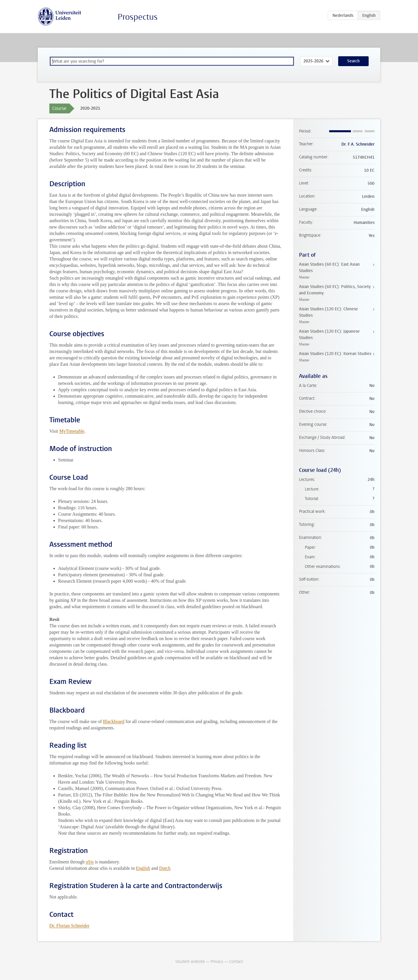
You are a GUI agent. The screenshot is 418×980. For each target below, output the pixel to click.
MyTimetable (72, 431)
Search (353, 61)
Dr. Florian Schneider (69, 926)
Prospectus (138, 17)
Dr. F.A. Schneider (358, 144)
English (143, 868)
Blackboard (114, 721)
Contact (236, 962)
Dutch (165, 868)
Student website (190, 962)
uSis (90, 862)
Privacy (217, 962)
